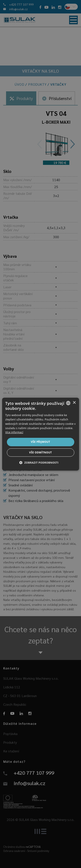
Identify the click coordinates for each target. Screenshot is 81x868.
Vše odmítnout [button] (40, 452)
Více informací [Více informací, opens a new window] (14, 432)
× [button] (74, 403)
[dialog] (40, 434)
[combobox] (68, 403)
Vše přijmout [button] (40, 442)
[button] (40, 463)
